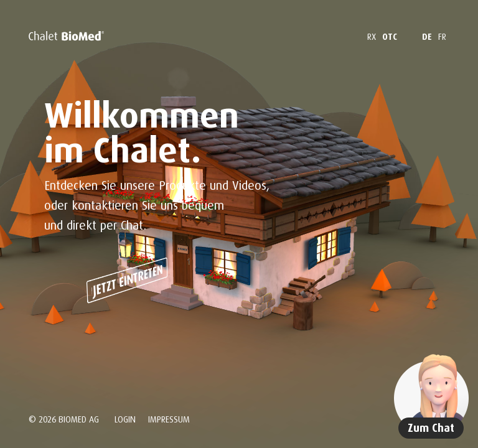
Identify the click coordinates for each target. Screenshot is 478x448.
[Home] (66, 36)
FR (442, 36)
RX (372, 36)
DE (427, 36)
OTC (390, 36)
